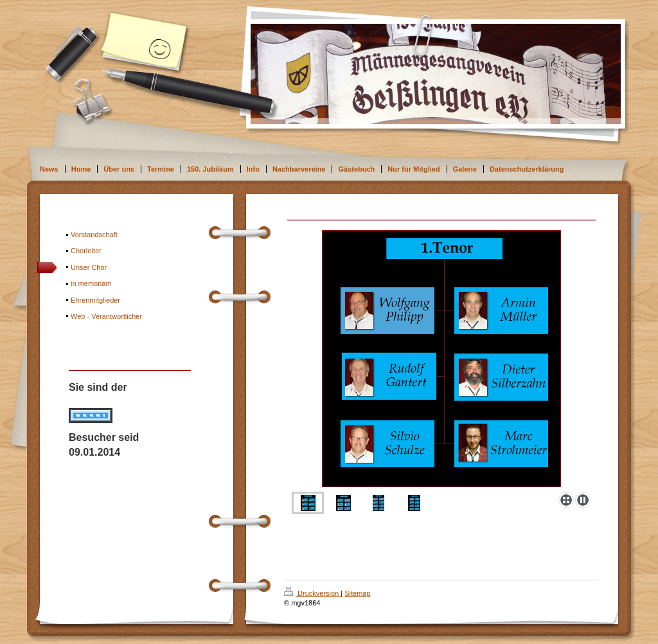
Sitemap (357, 593)
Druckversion (312, 593)
